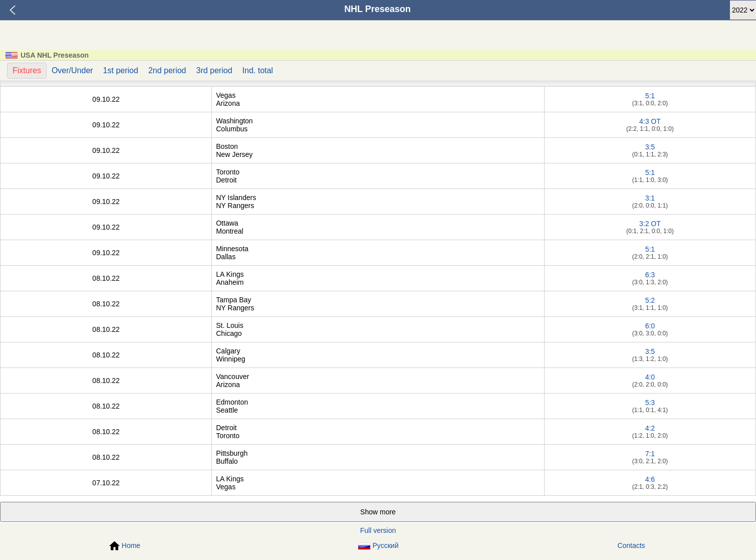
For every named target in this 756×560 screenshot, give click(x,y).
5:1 (650, 96)
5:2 (650, 300)
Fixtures (27, 70)
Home (125, 546)
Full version (378, 530)
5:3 (650, 403)
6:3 (650, 275)
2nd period (167, 70)
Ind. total (258, 70)
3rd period (214, 70)
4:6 (650, 479)
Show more (378, 512)
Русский (378, 546)
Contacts (631, 545)
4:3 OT (650, 121)
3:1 (650, 198)
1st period (121, 70)
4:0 (650, 377)
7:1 (650, 454)
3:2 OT (650, 224)
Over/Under (72, 70)
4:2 (650, 428)
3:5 (650, 147)
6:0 (650, 326)
